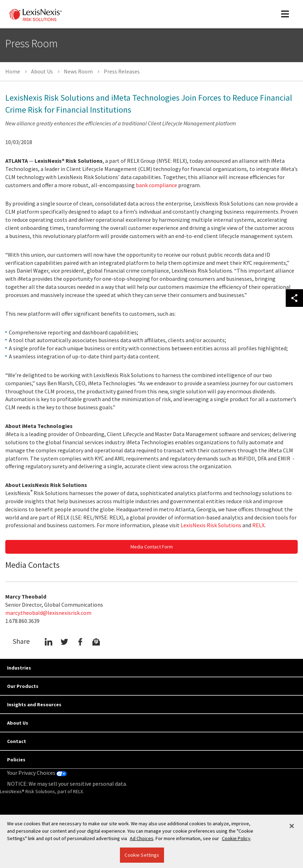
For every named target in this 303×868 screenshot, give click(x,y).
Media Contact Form (152, 547)
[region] (151, 841)
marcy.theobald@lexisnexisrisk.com (48, 613)
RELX (258, 525)
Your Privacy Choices (37, 773)
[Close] (292, 826)
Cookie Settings (142, 855)
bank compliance (156, 185)
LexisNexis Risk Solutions (211, 525)
